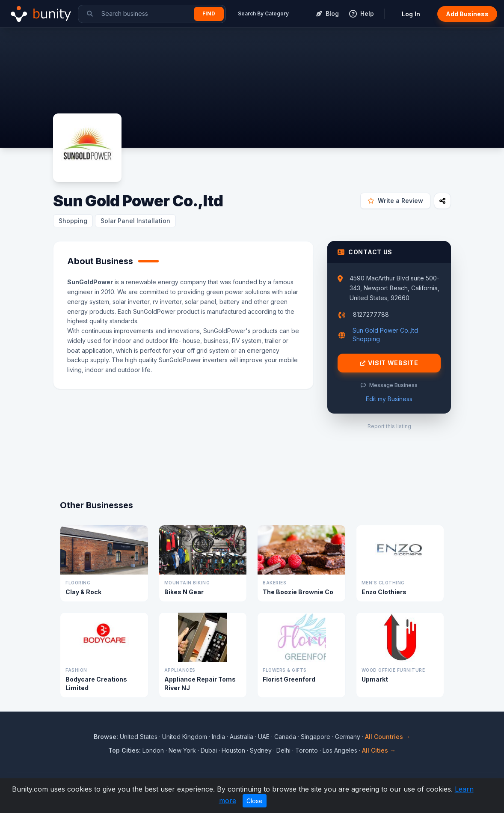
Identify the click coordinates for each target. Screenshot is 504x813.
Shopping (73, 221)
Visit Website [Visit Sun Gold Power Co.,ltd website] (389, 363)
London (153, 750)
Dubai (209, 750)
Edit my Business (389, 399)
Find (209, 13)
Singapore (316, 737)
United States (139, 737)
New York (182, 750)
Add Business (467, 14)
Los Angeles (340, 750)
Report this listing (389, 426)
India (218, 737)
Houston (233, 750)
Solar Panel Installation (135, 221)
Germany (348, 737)
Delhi (283, 750)
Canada (285, 737)
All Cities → (379, 750)
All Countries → (388, 737)
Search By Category (263, 13)
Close (255, 801)
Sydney (261, 750)
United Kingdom (185, 737)
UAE (264, 737)
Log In (411, 14)
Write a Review (395, 201)
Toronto (307, 750)
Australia (242, 737)
